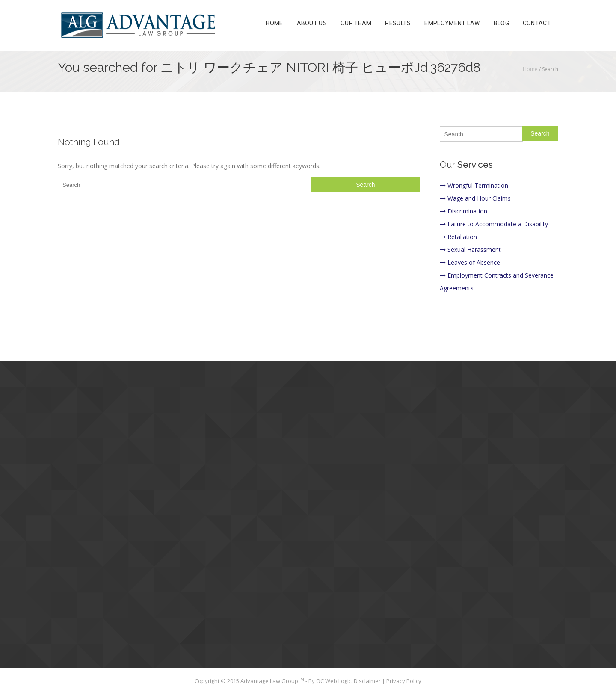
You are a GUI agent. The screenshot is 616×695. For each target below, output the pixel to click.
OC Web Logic (334, 681)
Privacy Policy (404, 681)
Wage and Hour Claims (475, 198)
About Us (312, 23)
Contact (537, 23)
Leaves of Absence (470, 262)
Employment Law (452, 23)
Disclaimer (368, 681)
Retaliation (458, 237)
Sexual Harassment (470, 250)
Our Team (356, 23)
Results (398, 23)
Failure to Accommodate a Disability (494, 224)
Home (274, 23)
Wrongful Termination (474, 185)
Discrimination (463, 211)
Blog (501, 23)
